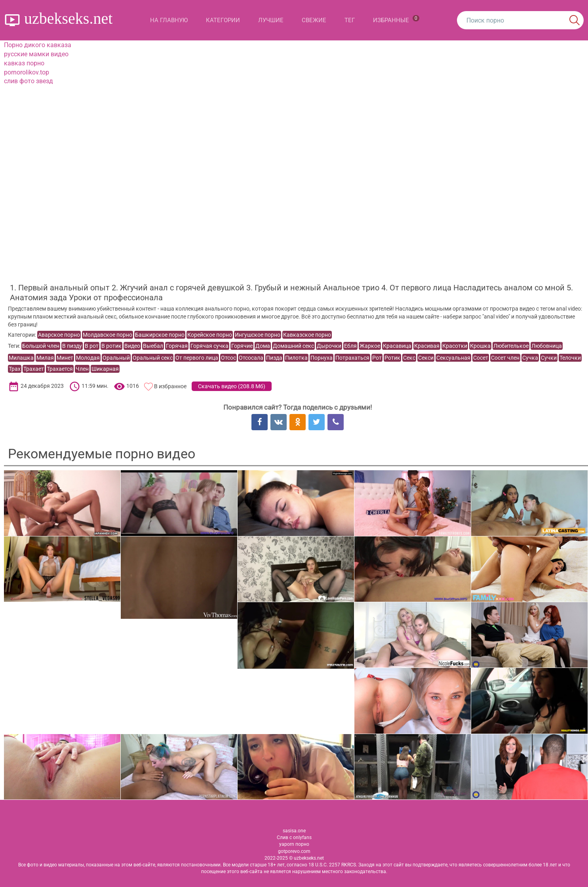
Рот (377, 358)
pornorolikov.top (27, 72)
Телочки (570, 358)
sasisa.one (294, 831)
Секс (409, 358)
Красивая (427, 346)
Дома (263, 346)
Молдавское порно (108, 335)
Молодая (88, 358)
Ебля (350, 346)
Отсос (228, 358)
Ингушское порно (258, 335)
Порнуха (322, 358)
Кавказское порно (307, 335)
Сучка (530, 358)
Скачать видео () (232, 386)
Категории (223, 20)
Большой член (41, 346)
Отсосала (251, 358)
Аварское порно (59, 335)
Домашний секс (293, 346)
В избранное (170, 386)
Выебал (153, 346)
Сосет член (505, 358)
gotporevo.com (294, 851)
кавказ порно (24, 63)
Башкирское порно (160, 335)
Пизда (274, 358)
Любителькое (511, 346)
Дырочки (329, 346)
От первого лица (197, 358)
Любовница (547, 346)
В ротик (111, 346)
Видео (132, 346)
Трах (15, 369)
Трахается (60, 369)
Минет (65, 358)
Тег (350, 20)
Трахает (34, 369)
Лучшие (271, 20)
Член (82, 369)
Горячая (177, 346)
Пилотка (296, 358)
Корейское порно (210, 335)
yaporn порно (294, 844)
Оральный (116, 358)
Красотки (455, 346)
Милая (45, 358)
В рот (92, 346)
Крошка (480, 346)
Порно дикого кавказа (38, 45)
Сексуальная (453, 358)
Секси (426, 358)
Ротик (392, 358)
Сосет (481, 358)
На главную (169, 20)
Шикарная (105, 369)
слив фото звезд (29, 81)
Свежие (314, 20)
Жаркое (370, 346)
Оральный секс (153, 358)
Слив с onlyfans (294, 837)
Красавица (397, 346)
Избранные (396, 19)
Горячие (242, 346)
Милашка (21, 358)
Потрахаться (352, 358)
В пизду (72, 346)
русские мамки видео (36, 54)
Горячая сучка (209, 346)
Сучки (549, 358)
